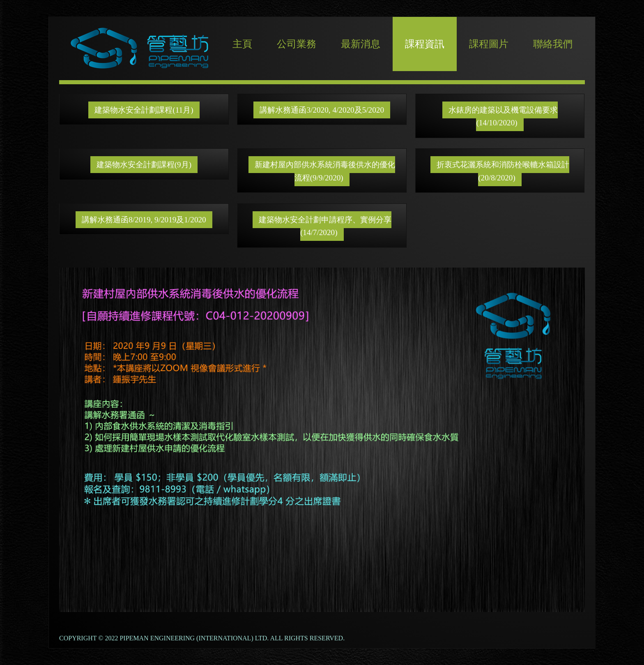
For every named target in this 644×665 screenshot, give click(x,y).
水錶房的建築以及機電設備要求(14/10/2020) (503, 116)
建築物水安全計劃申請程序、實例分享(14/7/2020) (325, 226)
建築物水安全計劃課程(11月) (144, 110)
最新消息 (361, 44)
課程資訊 (425, 44)
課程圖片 (489, 44)
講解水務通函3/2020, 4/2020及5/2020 (322, 110)
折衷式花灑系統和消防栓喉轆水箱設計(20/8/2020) (503, 171)
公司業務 (297, 44)
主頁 (242, 44)
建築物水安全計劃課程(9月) (144, 165)
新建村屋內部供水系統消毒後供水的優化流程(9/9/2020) (325, 171)
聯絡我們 (553, 44)
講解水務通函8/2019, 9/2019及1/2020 (144, 220)
